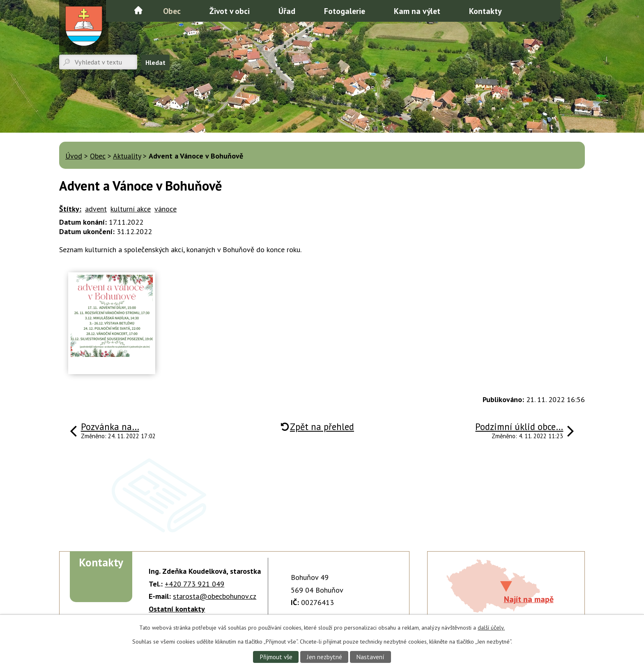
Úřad (287, 11)
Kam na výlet (417, 11)
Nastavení (370, 657)
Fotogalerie (345, 11)
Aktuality (127, 156)
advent (96, 209)
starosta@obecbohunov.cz (215, 596)
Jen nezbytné (324, 657)
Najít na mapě (529, 599)
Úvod (138, 10)
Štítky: (70, 209)
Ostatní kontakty (177, 609)
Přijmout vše (276, 657)
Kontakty (485, 11)
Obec (172, 11)
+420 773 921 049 (194, 584)
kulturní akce (131, 209)
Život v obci (230, 11)
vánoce (166, 209)
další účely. (491, 628)
